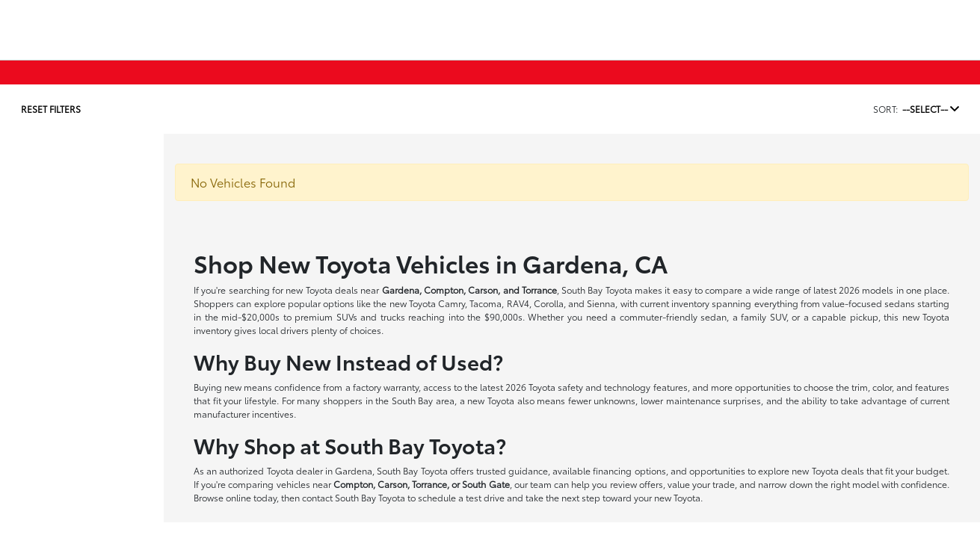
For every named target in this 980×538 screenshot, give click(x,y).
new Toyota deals (322, 290)
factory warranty (386, 387)
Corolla (549, 303)
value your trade (701, 484)
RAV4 (518, 303)
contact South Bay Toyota (354, 497)
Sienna (601, 303)
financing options (629, 470)
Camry (452, 303)
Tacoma (486, 303)
